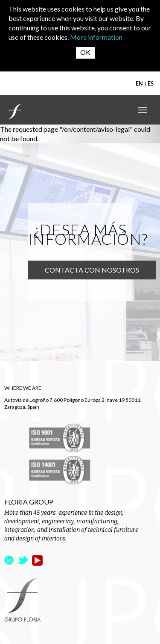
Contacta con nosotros (92, 270)
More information (96, 37)
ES (151, 84)
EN (139, 84)
